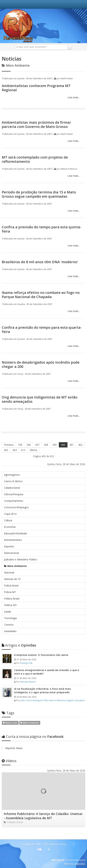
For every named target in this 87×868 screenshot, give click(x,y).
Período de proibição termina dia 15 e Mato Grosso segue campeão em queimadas (39, 194)
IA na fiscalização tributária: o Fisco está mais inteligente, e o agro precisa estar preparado (42, 691)
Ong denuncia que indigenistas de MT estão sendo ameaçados (40, 399)
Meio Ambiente (15, 566)
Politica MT (10, 605)
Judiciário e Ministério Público (21, 559)
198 (20, 445)
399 (54, 445)
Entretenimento (13, 540)
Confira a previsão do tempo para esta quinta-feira (42, 229)
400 (63, 445)
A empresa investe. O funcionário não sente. (41, 655)
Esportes (9, 546)
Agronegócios (12, 475)
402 (80, 445)
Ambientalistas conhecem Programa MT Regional (36, 88)
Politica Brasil (12, 599)
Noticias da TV (12, 579)
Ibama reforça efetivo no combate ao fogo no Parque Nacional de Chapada (41, 295)
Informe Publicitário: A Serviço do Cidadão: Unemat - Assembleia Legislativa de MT (43, 816)
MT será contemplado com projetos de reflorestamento (35, 159)
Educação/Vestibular (16, 533)
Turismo (9, 625)
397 (37, 445)
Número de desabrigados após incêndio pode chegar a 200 (41, 364)
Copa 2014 (10, 514)
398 (46, 445)
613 (23, 450)
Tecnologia (10, 618)
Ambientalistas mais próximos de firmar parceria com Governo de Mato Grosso (36, 124)
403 (6, 450)
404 (15, 450)
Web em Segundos (75, 864)
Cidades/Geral (12, 488)
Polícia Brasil (11, 586)
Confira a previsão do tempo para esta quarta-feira (42, 330)
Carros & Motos (13, 481)
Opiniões (19, 645)
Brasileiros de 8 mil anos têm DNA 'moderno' (40, 262)
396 (29, 445)
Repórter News (14, 748)
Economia (10, 527)
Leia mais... (73, 97)
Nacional (9, 572)
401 (72, 445)
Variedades (10, 631)
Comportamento (14, 501)
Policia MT (10, 592)
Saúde (8, 612)
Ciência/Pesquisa (14, 494)
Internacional (11, 553)
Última (33, 450)
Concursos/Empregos (16, 507)
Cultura (8, 520)
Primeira (9, 445)
